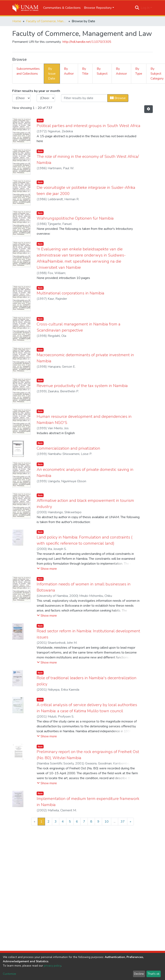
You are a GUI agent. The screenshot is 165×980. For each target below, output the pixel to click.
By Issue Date (52, 74)
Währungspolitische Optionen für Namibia (75, 218)
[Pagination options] (148, 109)
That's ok (153, 974)
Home (17, 21)
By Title (85, 71)
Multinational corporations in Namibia (70, 293)
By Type (139, 71)
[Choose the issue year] (21, 98)
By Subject (102, 71)
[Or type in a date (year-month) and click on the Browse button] (84, 98)
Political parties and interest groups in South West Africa (89, 126)
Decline (139, 974)
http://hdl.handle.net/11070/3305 (87, 42)
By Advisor (121, 71)
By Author (69, 71)
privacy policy (52, 966)
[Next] (130, 822)
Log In (145, 8)
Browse (118, 98)
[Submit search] (137, 8)
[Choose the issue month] (46, 98)
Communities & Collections (62, 8)
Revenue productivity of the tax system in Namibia (82, 386)
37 (123, 822)
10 (107, 822)
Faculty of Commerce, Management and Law (46, 21)
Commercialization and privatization (68, 448)
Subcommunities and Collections (28, 71)
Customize (9, 974)
